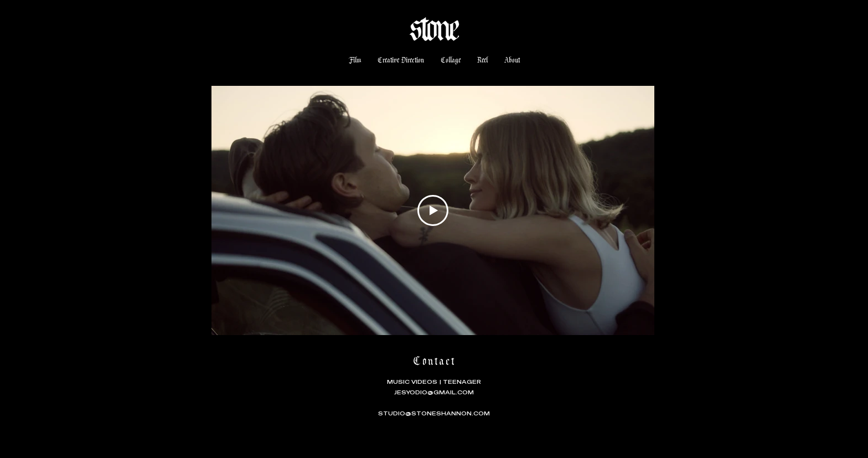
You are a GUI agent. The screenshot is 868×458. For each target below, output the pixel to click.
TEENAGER (462, 382)
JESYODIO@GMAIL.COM (434, 392)
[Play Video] (433, 210)
